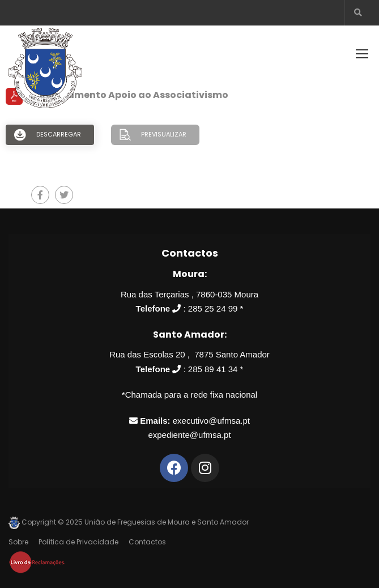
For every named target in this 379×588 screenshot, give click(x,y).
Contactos (147, 542)
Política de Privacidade (78, 542)
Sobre (18, 542)
